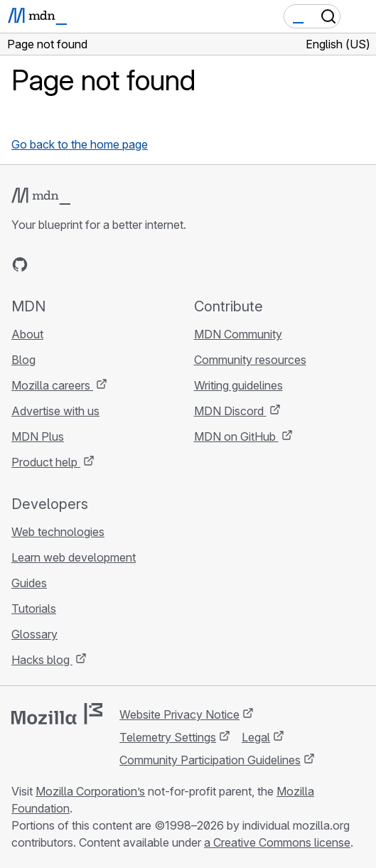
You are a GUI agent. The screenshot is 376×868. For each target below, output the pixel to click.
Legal (256, 737)
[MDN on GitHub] (20, 264)
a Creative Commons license (277, 842)
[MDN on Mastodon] (97, 264)
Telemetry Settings (168, 737)
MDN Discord (230, 411)
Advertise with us (55, 411)
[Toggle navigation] (360, 16)
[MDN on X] (71, 264)
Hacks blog (42, 660)
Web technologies (58, 532)
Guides (29, 583)
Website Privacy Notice (179, 714)
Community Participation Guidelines (210, 760)
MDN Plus (38, 436)
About (27, 334)
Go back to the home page (80, 144)
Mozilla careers (52, 385)
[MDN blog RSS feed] (122, 264)
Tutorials (34, 609)
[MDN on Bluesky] (45, 264)
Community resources (250, 360)
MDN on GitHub (236, 436)
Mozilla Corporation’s (90, 791)
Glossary (34, 634)
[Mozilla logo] (57, 714)
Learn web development (74, 557)
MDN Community (238, 334)
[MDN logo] (41, 196)
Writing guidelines (238, 385)
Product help (46, 462)
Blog (23, 360)
